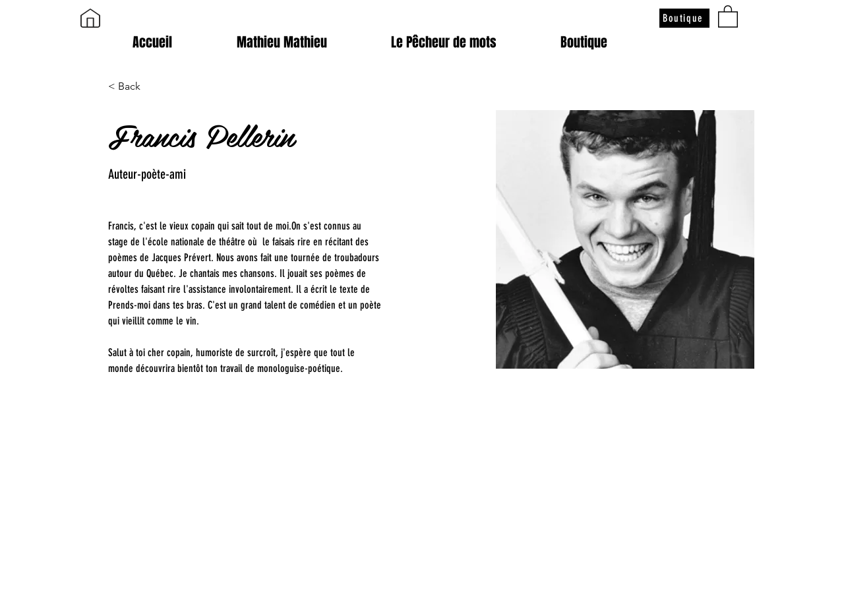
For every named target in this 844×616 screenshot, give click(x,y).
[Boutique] (684, 18)
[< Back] (134, 87)
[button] (728, 16)
